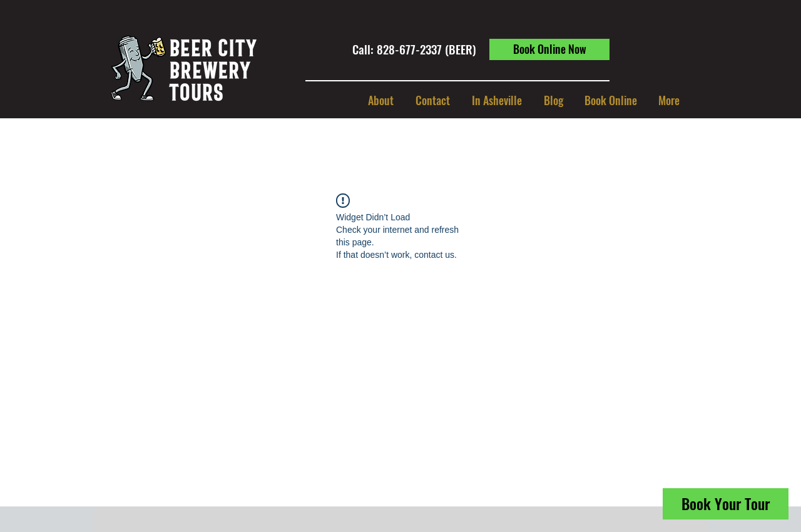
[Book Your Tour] (726, 504)
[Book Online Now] (549, 49)
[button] (497, 100)
